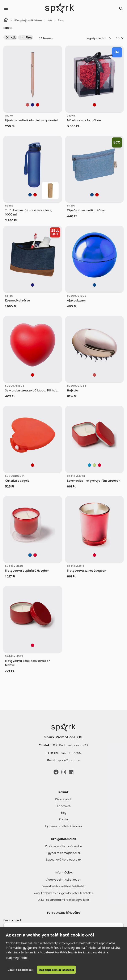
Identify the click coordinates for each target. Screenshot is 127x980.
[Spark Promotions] (60, 8)
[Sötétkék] (33, 105)
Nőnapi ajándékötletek (28, 21)
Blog (63, 813)
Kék (11, 37)
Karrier (64, 819)
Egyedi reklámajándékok (63, 853)
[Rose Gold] (27, 105)
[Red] (100, 465)
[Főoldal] (63, 727)
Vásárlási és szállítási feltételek (64, 886)
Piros (26, 37)
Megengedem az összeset (56, 970)
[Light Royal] (89, 465)
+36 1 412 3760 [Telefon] (71, 753)
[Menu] (6, 8)
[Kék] (30, 195)
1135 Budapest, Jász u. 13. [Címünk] (71, 745)
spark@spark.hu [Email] (69, 760)
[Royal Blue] (30, 555)
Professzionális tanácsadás (63, 846)
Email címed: (12, 920)
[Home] (6, 21)
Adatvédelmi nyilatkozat (63, 880)
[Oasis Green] (94, 465)
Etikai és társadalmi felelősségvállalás (63, 900)
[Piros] (38, 105)
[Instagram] (64, 772)
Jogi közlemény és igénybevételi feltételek (64, 893)
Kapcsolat (64, 806)
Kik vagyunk (63, 799)
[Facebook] (56, 772)
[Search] (121, 8)
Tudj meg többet (17, 958)
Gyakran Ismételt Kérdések (64, 826)
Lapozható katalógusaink (64, 859)
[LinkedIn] (71, 772)
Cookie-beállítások (21, 970)
